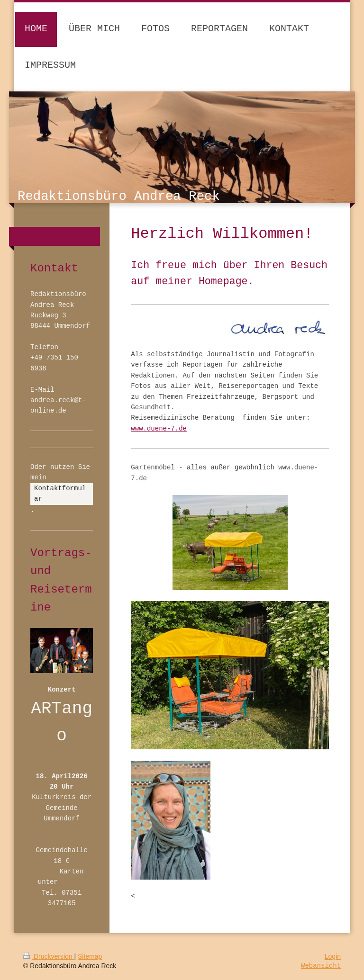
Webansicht (321, 966)
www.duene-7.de (159, 429)
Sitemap (90, 956)
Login (333, 956)
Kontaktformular (60, 494)
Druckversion (49, 956)
